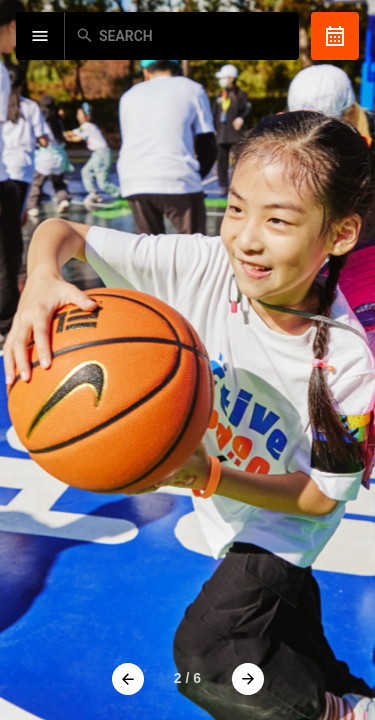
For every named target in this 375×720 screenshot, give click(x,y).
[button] (128, 679)
